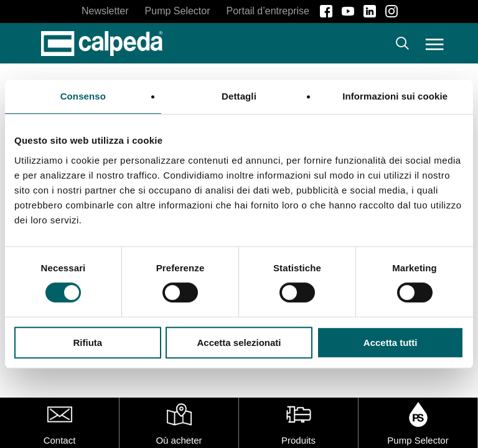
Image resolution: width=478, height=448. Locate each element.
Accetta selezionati (239, 343)
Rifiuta (87, 343)
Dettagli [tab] (239, 96)
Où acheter (179, 440)
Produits (298, 440)
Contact (60, 440)
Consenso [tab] (83, 96)
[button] (435, 44)
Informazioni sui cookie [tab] (395, 96)
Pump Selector (418, 440)
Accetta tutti (391, 343)
